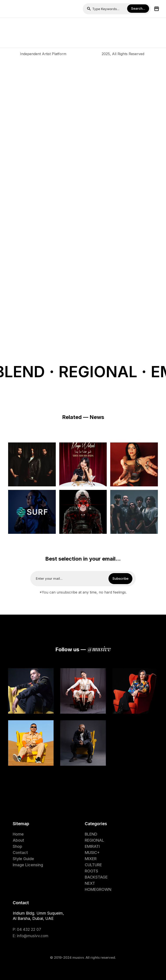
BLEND (91, 834)
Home (18, 834)
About (18, 840)
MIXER (91, 859)
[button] (8, 9)
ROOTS (91, 871)
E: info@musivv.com (31, 936)
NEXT (90, 883)
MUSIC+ (92, 853)
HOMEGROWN (98, 889)
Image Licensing (28, 865)
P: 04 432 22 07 (27, 929)
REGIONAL (94, 840)
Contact (20, 853)
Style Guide (23, 859)
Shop (17, 846)
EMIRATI (92, 846)
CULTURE (93, 865)
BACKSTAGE (96, 877)
